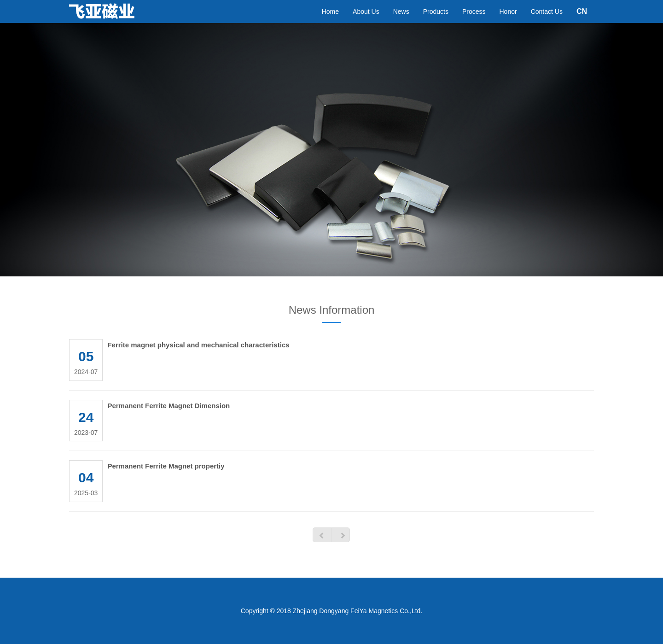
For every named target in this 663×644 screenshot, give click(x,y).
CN (582, 20)
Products (436, 21)
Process (474, 21)
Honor (508, 21)
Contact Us (547, 21)
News (401, 21)
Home (330, 21)
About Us (366, 21)
